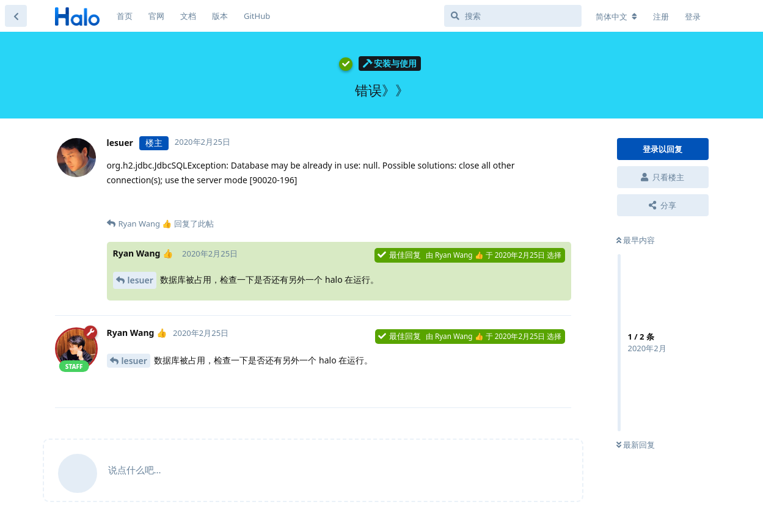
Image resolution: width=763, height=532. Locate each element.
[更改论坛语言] (616, 16)
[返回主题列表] (16, 16)
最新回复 (636, 445)
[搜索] (513, 16)
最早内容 (636, 240)
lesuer (141, 280)
